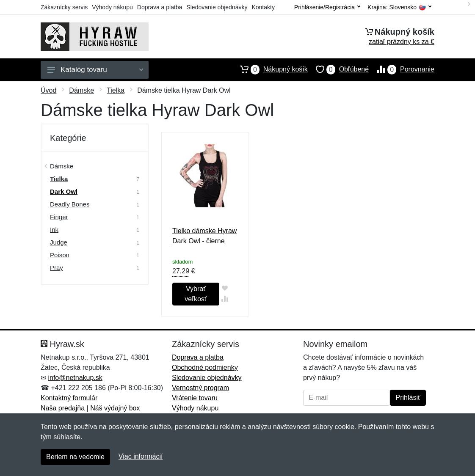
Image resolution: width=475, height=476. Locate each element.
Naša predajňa (63, 408)
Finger (59, 217)
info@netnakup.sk (75, 378)
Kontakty (263, 7)
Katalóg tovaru (95, 70)
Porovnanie (402, 69)
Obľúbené (338, 69)
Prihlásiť (408, 398)
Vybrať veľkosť (196, 294)
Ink (54, 230)
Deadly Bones (70, 204)
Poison (60, 255)
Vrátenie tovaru (195, 398)
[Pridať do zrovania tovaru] (225, 299)
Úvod (48, 90)
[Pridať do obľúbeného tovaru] (225, 288)
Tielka (116, 90)
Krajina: (399, 7)
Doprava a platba (160, 7)
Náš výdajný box (115, 408)
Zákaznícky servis (64, 7)
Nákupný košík (270, 69)
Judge (59, 242)
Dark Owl (64, 191)
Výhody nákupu (112, 7)
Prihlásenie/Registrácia (327, 7)
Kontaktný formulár (69, 398)
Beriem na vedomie (75, 457)
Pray (57, 268)
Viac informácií (141, 456)
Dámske (81, 90)
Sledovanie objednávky (217, 7)
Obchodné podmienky (205, 367)
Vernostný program (200, 388)
